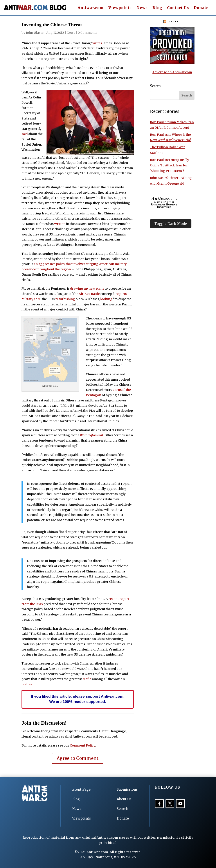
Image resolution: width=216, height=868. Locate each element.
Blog (157, 8)
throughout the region (54, 269)
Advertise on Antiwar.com (172, 72)
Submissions (127, 789)
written (60, 224)
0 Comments (87, 33)
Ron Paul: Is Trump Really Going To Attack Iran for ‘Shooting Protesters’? (169, 165)
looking (106, 299)
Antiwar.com (91, 8)
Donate (201, 8)
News (142, 8)
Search (122, 809)
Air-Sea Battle (89, 294)
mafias (27, 684)
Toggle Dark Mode (171, 224)
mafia (87, 679)
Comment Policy (82, 745)
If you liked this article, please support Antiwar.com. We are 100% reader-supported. (78, 699)
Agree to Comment (78, 758)
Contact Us (178, 8)
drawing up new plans (87, 289)
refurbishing (65, 299)
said (25, 134)
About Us (124, 799)
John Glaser (35, 33)
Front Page (81, 789)
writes (97, 43)
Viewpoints (120, 8)
